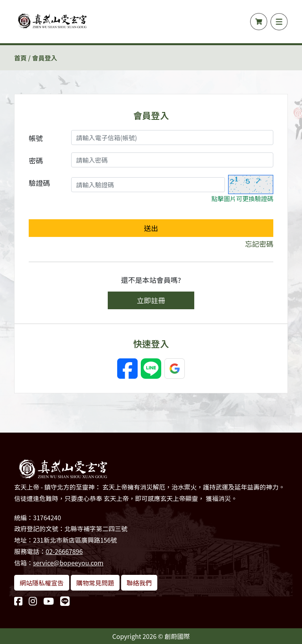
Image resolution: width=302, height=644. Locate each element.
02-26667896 (64, 551)
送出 (151, 228)
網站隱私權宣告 (42, 583)
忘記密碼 (259, 244)
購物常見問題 (95, 583)
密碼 (36, 160)
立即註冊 (151, 300)
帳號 (36, 138)
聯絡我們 (139, 583)
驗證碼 (39, 183)
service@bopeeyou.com (68, 563)
